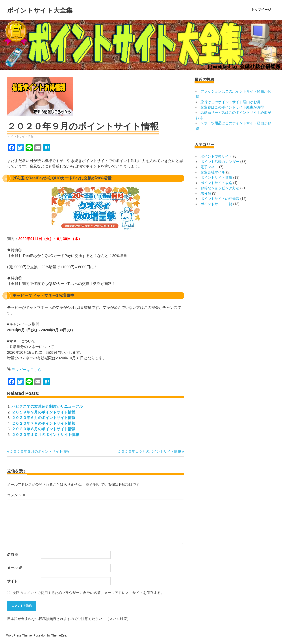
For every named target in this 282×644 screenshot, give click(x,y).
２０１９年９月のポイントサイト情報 (44, 412)
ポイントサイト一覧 (216, 204)
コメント (16, 495)
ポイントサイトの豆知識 (220, 199)
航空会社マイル (213, 172)
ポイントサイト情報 (21, 136)
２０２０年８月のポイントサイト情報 (44, 429)
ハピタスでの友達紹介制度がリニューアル (47, 407)
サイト (12, 581)
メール (15, 568)
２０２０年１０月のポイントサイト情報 (45, 435)
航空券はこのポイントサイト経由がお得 (232, 107)
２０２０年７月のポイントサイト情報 (44, 423)
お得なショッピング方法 (220, 188)
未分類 (206, 193)
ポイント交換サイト (216, 156)
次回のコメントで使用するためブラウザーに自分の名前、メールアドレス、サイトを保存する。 (88, 593)
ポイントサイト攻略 (216, 183)
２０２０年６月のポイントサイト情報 (44, 418)
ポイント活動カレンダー (220, 162)
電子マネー (209, 167)
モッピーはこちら (26, 370)
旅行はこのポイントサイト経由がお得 (230, 102)
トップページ (261, 10)
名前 (13, 555)
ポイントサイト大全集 (50, 10)
